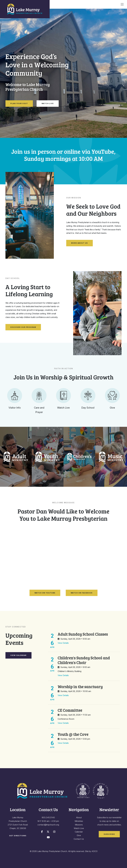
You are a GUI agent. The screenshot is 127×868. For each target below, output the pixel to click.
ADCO (95, 851)
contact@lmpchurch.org (48, 825)
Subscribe (109, 834)
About (79, 817)
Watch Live (48, 103)
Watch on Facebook (82, 593)
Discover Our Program (23, 327)
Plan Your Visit (19, 103)
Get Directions (18, 836)
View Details (63, 643)
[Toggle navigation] (122, 4)
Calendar (79, 832)
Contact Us (79, 839)
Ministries (79, 821)
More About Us (79, 243)
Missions (79, 825)
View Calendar (18, 655)
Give (79, 835)
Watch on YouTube (45, 593)
